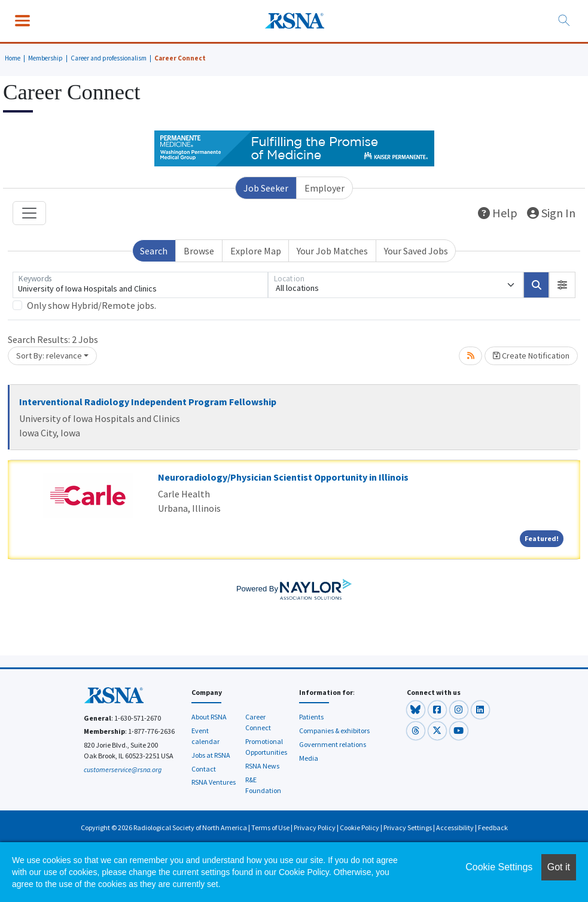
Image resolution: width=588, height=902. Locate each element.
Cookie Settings (499, 867)
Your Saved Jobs (416, 251)
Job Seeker (266, 188)
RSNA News (262, 766)
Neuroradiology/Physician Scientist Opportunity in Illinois (283, 477)
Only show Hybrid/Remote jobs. (92, 305)
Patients (311, 717)
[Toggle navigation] (29, 213)
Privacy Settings (408, 827)
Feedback (493, 827)
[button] (562, 285)
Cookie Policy (359, 827)
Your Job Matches (332, 251)
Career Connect (180, 58)
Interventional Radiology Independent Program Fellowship (148, 402)
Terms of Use (270, 827)
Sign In (551, 213)
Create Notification (531, 356)
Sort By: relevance (49, 356)
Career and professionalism (109, 58)
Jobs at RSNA (211, 755)
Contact (204, 769)
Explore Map (256, 251)
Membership (45, 58)
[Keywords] (140, 285)
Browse (199, 251)
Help (498, 213)
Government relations (333, 744)
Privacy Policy (315, 827)
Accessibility (455, 827)
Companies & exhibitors (334, 731)
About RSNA (209, 717)
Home (13, 58)
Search (154, 251)
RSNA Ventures (214, 782)
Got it (559, 867)
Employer (325, 188)
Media (309, 758)
